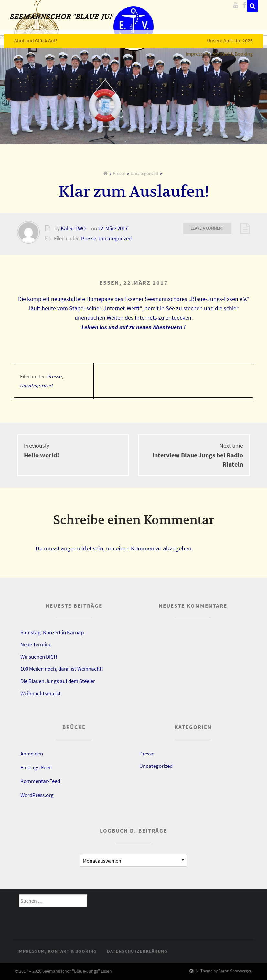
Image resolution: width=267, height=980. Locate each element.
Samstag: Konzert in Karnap (52, 632)
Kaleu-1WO (73, 228)
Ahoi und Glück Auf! (32, 37)
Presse (119, 173)
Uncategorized (144, 173)
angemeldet (76, 548)
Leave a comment (207, 228)
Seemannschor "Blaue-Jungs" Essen (89, 20)
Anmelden (32, 754)
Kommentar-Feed (40, 781)
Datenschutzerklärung (137, 951)
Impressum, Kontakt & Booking (223, 50)
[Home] (106, 174)
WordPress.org (37, 795)
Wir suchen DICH (39, 657)
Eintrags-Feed (36, 767)
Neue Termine (36, 644)
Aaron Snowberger (235, 971)
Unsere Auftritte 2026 (234, 37)
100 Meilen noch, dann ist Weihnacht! (62, 669)
